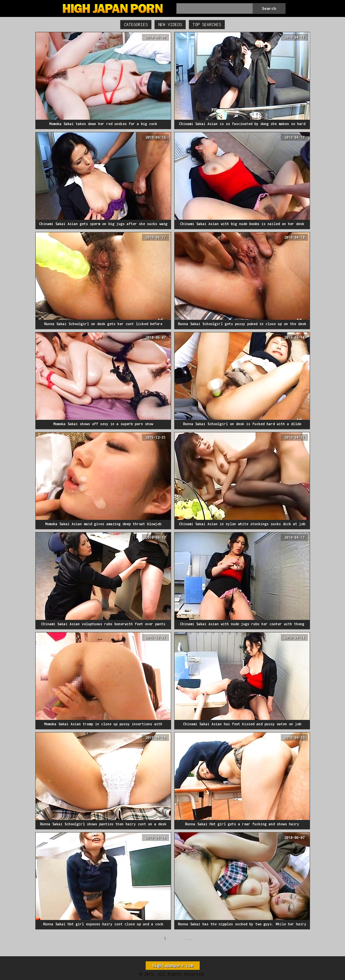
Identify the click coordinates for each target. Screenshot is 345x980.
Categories (136, 25)
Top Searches (207, 25)
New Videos (170, 25)
